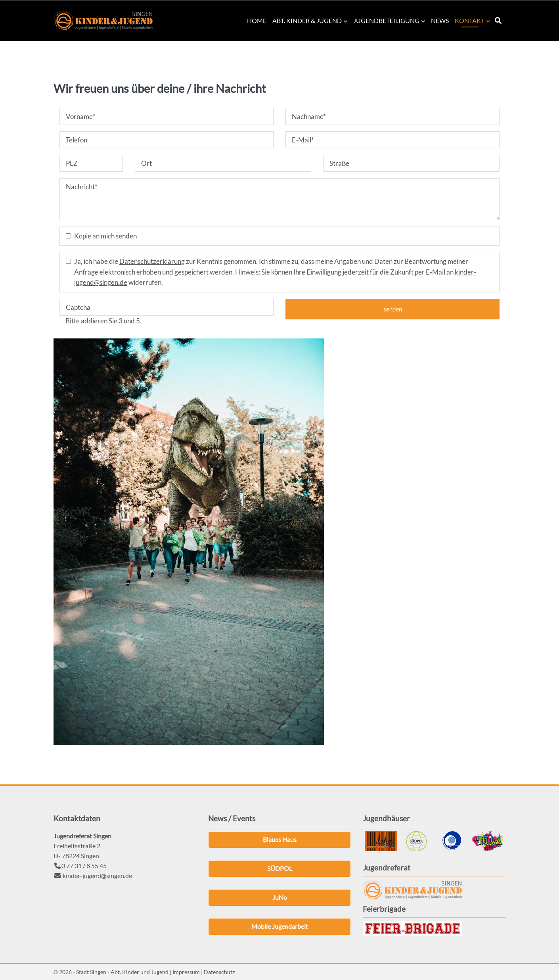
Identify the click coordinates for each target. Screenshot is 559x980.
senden (393, 309)
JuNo (280, 897)
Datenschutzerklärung (152, 261)
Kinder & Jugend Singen (103, 21)
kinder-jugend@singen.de (97, 875)
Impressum (186, 972)
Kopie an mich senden (105, 236)
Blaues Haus (280, 839)
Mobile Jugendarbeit (280, 926)
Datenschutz (219, 972)
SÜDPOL (280, 868)
